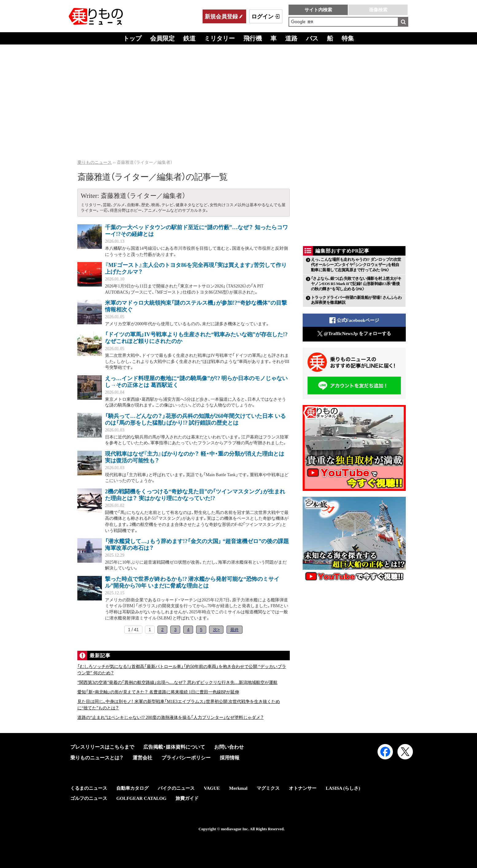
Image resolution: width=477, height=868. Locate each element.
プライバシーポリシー (186, 758)
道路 (291, 38)
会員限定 (162, 38)
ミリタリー (219, 38)
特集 (348, 38)
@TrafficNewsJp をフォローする (354, 334)
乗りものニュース (95, 162)
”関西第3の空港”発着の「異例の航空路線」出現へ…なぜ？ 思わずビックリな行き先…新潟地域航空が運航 (177, 683)
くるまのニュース (89, 788)
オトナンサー (303, 788)
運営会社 (142, 758)
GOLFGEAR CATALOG (141, 798)
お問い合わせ (229, 747)
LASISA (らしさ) (343, 788)
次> (216, 630)
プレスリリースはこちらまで (102, 747)
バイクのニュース (176, 788)
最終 (235, 630)
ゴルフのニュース (89, 798)
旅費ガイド (187, 798)
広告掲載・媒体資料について (174, 747)
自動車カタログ (132, 788)
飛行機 (253, 38)
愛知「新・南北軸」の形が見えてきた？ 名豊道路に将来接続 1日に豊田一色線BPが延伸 (158, 692)
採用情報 (230, 758)
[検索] (343, 22)
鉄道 (189, 38)
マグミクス (268, 788)
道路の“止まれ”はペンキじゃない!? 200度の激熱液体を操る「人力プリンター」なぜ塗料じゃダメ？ (171, 718)
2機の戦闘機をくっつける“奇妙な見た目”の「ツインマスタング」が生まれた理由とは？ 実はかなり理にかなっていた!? (195, 495)
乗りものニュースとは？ (97, 758)
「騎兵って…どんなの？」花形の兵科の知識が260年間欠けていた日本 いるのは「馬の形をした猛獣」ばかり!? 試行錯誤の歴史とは (195, 419)
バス (312, 38)
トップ (132, 38)
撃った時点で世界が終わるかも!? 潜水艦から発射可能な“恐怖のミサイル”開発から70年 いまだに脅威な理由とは (192, 582)
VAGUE (212, 788)
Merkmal (238, 788)
